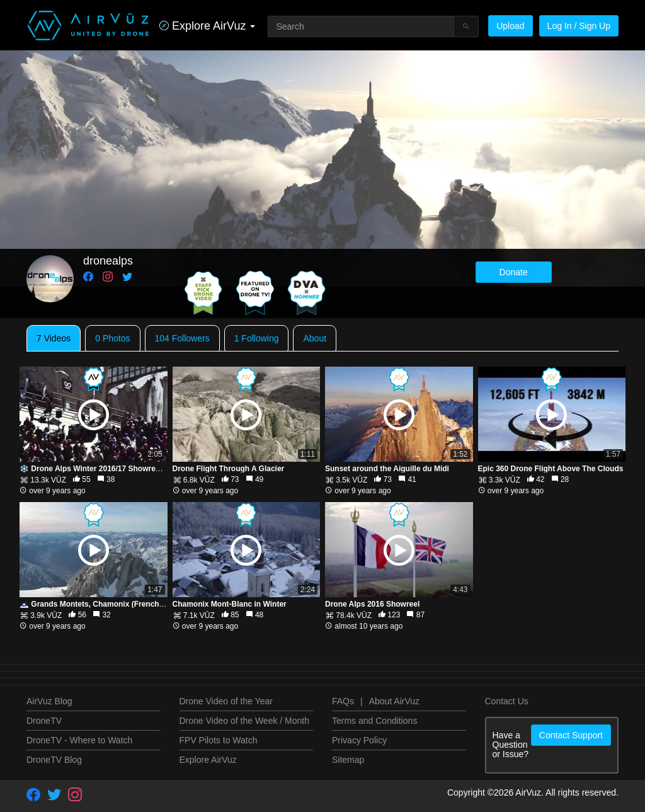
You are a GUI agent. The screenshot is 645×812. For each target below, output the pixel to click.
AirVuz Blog (49, 701)
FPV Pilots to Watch (219, 740)
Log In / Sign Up (579, 26)
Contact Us (507, 701)
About (315, 338)
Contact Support (571, 735)
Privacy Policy (359, 740)
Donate (514, 272)
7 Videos (54, 338)
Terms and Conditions (374, 721)
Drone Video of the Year (226, 701)
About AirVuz (394, 701)
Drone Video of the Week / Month (245, 721)
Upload (510, 26)
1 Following (257, 338)
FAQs (343, 701)
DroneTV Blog (54, 760)
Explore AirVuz (208, 760)
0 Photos (112, 338)
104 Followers (182, 338)
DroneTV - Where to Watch (79, 740)
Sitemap (348, 760)
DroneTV (44, 721)
